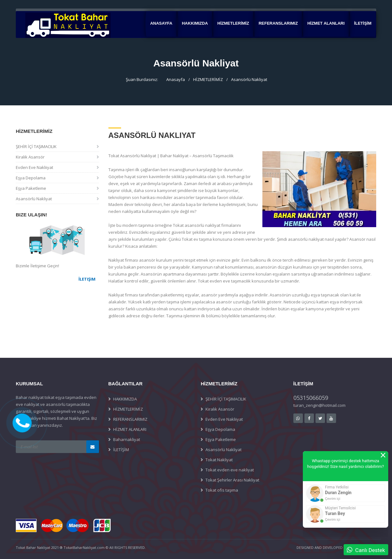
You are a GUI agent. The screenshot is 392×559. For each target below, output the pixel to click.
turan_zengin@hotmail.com (319, 405)
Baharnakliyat (127, 439)
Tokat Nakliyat (219, 460)
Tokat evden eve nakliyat (230, 470)
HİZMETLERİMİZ (233, 23)
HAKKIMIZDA (195, 23)
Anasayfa (161, 23)
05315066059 (311, 398)
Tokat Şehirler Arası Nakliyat (232, 480)
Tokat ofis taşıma (222, 490)
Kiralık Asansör (30, 157)
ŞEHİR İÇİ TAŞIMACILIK (36, 146)
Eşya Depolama (31, 178)
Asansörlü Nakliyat (249, 79)
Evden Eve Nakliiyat (34, 167)
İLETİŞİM (363, 23)
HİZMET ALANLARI (326, 23)
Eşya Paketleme (31, 188)
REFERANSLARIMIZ (278, 23)
